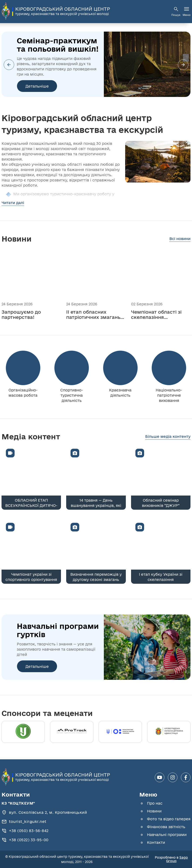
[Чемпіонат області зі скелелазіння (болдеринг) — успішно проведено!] (161, 283)
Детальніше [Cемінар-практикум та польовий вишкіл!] (37, 86)
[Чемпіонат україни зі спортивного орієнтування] (31, 551)
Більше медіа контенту (168, 436)
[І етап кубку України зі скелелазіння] (161, 551)
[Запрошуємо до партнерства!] (31, 283)
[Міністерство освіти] (120, 732)
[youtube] (160, 777)
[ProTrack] (72, 732)
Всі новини (180, 239)
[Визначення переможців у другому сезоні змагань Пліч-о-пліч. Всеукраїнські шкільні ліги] (96, 551)
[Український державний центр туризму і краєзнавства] (23, 732)
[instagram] (173, 777)
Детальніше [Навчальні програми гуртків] (37, 666)
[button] (183, 65)
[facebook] (186, 777)
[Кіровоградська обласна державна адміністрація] (169, 732)
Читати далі (13, 203)
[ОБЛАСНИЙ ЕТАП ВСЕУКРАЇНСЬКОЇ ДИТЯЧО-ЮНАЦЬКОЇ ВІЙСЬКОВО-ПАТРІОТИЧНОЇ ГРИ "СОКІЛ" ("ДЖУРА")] (31, 477)
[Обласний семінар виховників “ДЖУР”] (161, 477)
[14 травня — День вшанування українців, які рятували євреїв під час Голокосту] (96, 477)
